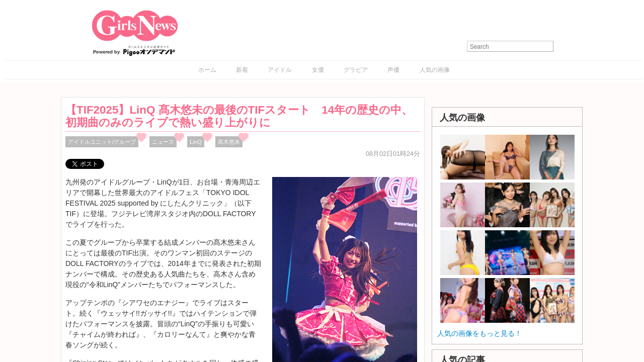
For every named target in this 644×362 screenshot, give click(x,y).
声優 (393, 70)
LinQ (196, 142)
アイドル (280, 70)
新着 (242, 70)
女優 (318, 70)
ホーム (207, 70)
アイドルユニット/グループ (102, 142)
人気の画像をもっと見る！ (479, 333)
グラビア (356, 70)
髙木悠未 (229, 142)
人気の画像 (435, 70)
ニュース (163, 142)
